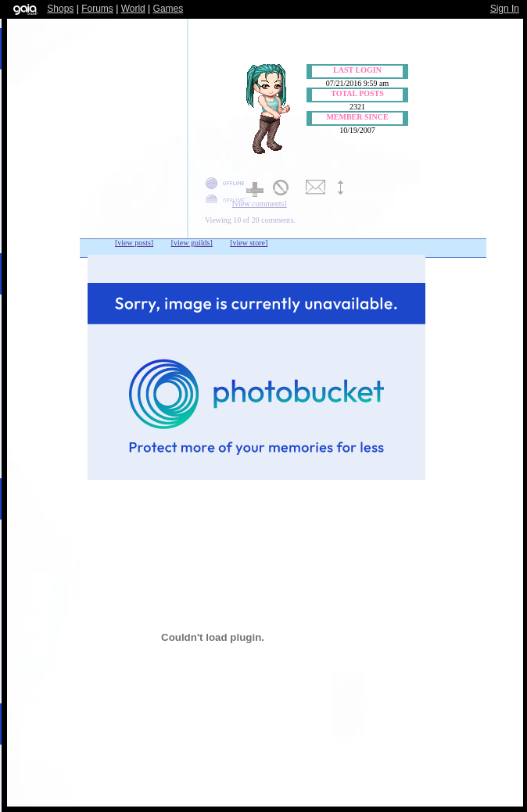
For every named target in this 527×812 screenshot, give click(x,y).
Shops (60, 9)
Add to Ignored (286, 188)
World (133, 9)
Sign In (505, 9)
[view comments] (260, 204)
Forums (97, 9)
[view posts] (134, 243)
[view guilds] (192, 243)
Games (168, 9)
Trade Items (348, 188)
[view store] (249, 243)
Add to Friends (257, 188)
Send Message (317, 188)
